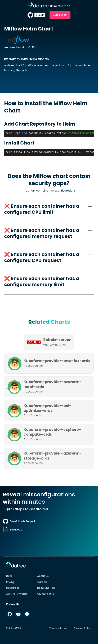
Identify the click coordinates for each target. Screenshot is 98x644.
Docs (9, 576)
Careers (42, 582)
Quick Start (60, 15)
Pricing (10, 582)
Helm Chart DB (46, 588)
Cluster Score (46, 594)
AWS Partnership (17, 594)
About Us (43, 576)
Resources (13, 588)
